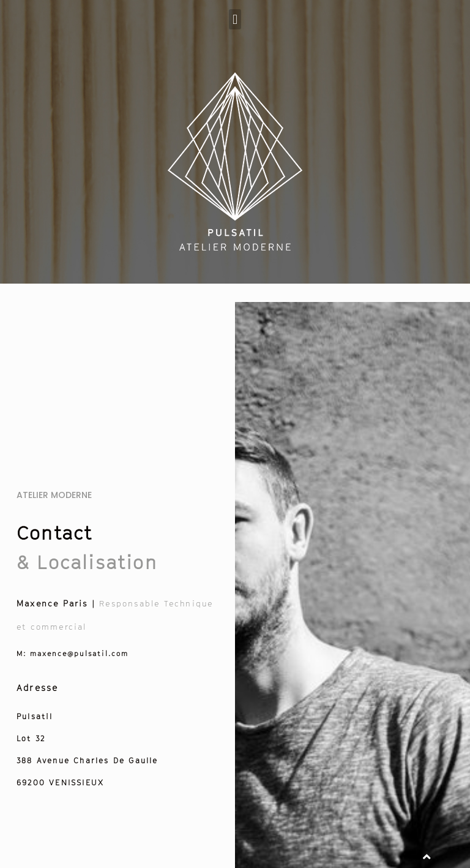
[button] (235, 19)
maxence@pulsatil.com (73, 653)
